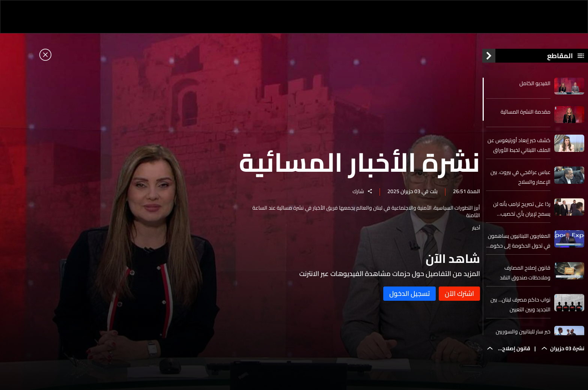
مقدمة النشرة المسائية (526, 114)
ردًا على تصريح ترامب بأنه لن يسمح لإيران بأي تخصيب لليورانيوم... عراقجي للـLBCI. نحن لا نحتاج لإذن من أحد (521, 211)
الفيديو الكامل (535, 85)
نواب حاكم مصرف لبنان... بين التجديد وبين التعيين (520, 307)
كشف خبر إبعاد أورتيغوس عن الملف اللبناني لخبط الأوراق (519, 147)
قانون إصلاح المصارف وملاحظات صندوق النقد (525, 275)
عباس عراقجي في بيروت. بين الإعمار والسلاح (520, 179)
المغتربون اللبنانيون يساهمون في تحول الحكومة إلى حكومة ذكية (519, 243)
